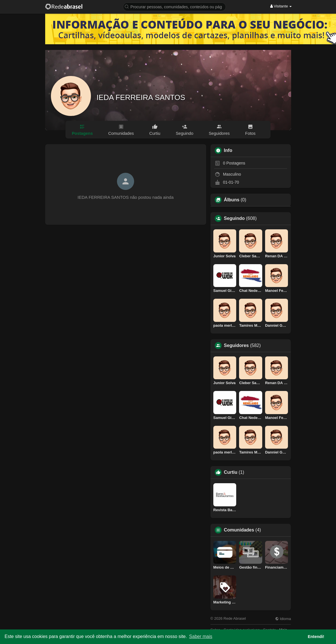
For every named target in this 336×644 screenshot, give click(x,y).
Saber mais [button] (201, 636)
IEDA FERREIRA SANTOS (141, 97)
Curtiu (231, 472)
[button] (174, 6)
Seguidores (236, 346)
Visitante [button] (281, 6)
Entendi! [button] (316, 637)
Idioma (283, 619)
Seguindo (234, 218)
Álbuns (232, 200)
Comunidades (239, 530)
